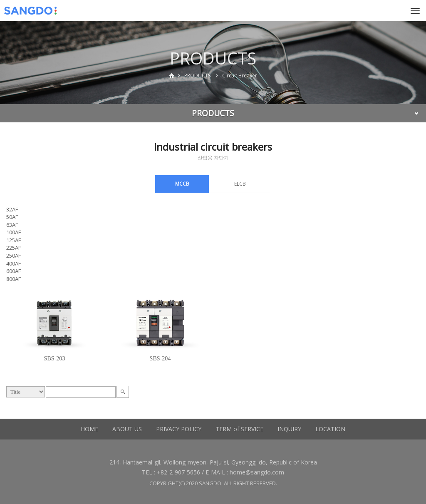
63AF (12, 225)
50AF (12, 217)
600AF (14, 271)
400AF (14, 263)
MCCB (182, 184)
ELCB (240, 184)
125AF (14, 240)
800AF (14, 279)
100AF (14, 232)
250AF (14, 256)
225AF (14, 248)
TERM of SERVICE (239, 429)
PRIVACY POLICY (179, 429)
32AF (12, 209)
